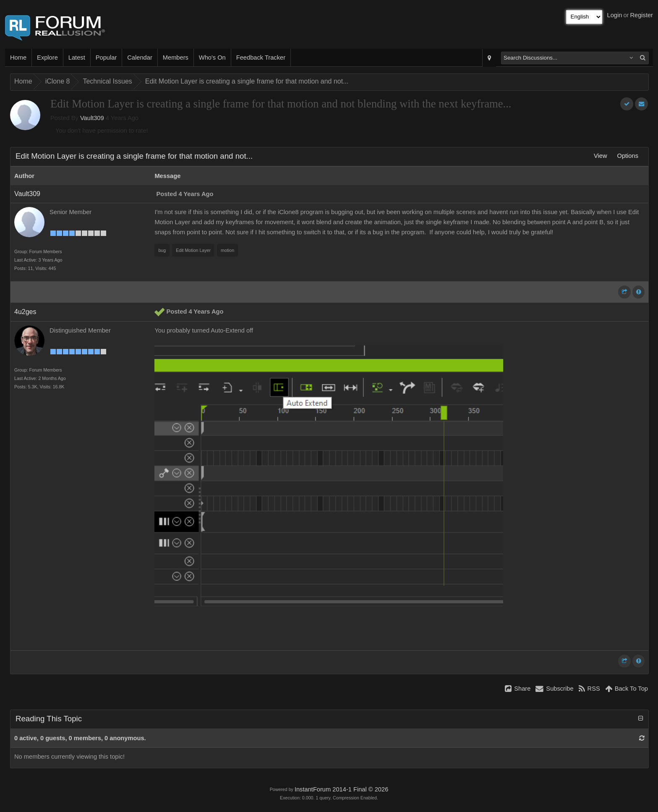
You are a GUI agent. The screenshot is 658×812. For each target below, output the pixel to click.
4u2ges (25, 312)
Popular (106, 58)
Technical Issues (107, 81)
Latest (77, 58)
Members (176, 58)
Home (18, 58)
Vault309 (92, 118)
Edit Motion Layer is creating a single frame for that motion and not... (247, 81)
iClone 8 (58, 81)
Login (615, 15)
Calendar (140, 58)
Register (641, 15)
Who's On (212, 58)
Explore (47, 58)
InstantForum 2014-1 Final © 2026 (341, 789)
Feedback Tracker (261, 58)
